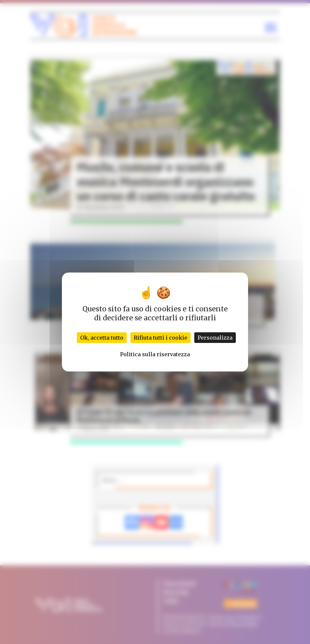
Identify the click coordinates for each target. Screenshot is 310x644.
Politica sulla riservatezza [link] (155, 354)
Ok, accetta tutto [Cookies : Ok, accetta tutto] (102, 338)
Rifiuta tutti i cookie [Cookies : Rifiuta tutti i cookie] (160, 338)
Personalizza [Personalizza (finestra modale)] (215, 338)
